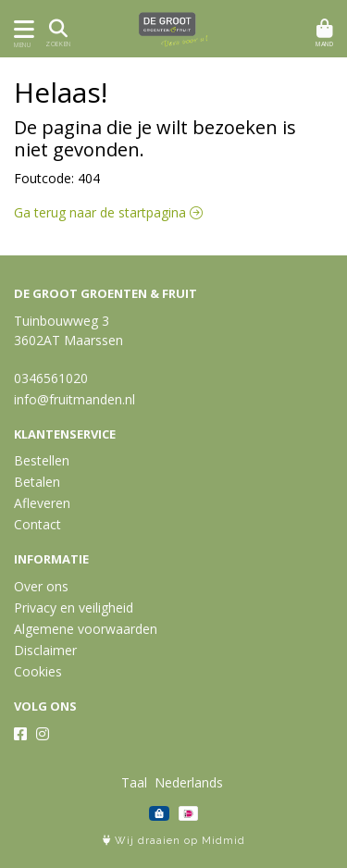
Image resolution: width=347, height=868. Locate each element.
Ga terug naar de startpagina (108, 212)
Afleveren (42, 503)
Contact (37, 524)
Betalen (37, 482)
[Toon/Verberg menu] (21, 29)
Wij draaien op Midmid (174, 841)
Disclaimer (45, 650)
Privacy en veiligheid (74, 608)
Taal (134, 782)
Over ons (41, 586)
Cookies (38, 671)
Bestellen (42, 460)
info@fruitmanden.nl (74, 399)
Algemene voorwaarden (86, 629)
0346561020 (51, 378)
